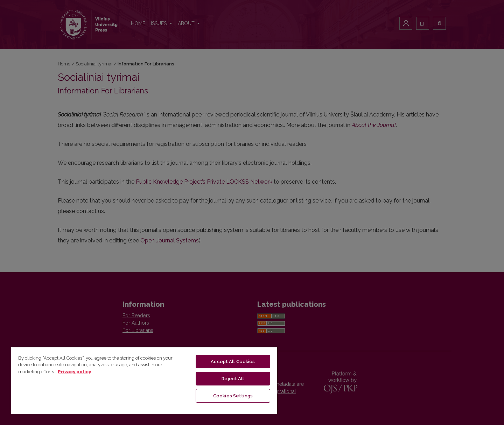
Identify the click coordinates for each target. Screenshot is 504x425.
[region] (144, 380)
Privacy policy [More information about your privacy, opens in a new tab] (74, 372)
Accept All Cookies (233, 362)
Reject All (233, 379)
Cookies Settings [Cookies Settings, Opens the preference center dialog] (233, 396)
